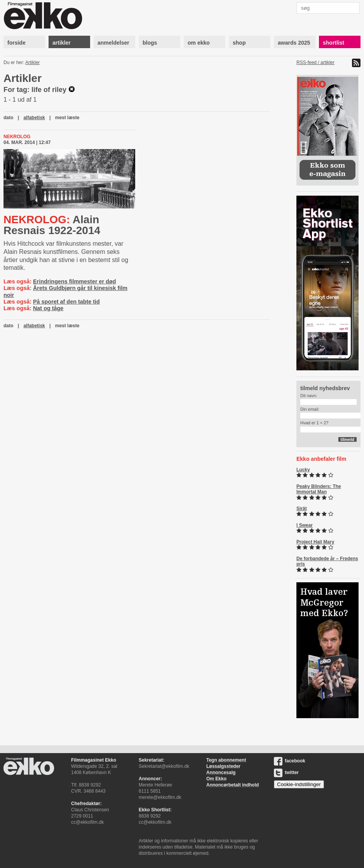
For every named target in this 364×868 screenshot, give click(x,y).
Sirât (302, 509)
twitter (286, 773)
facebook (290, 761)
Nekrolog (17, 137)
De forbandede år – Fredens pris (327, 561)
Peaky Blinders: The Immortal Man (319, 489)
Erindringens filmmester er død (75, 281)
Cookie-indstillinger (299, 784)
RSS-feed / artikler (315, 62)
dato (8, 118)
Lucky (303, 470)
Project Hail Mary (315, 542)
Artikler (32, 62)
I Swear (305, 525)
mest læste (67, 118)
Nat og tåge (48, 308)
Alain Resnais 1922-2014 (52, 225)
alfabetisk (34, 118)
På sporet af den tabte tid (66, 302)
